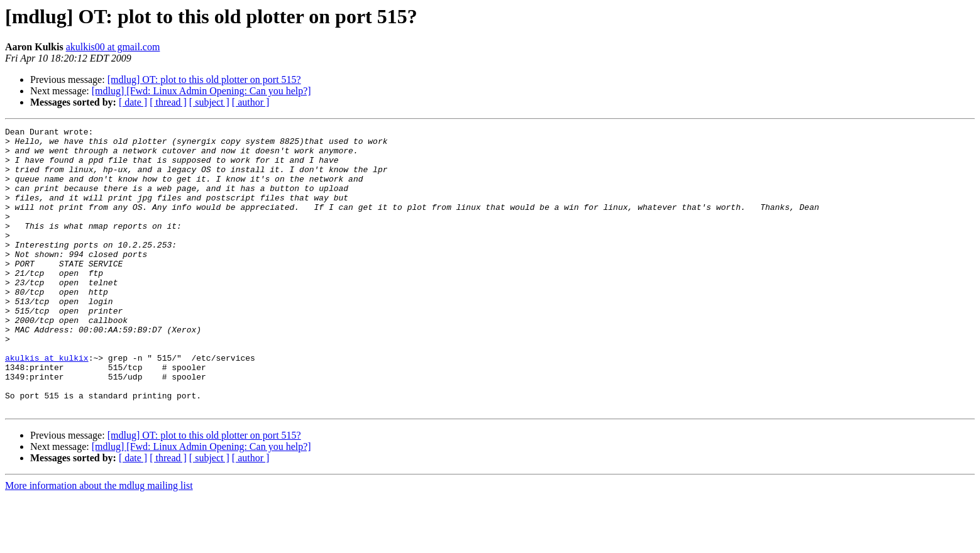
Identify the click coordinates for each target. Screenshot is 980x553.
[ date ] (133, 102)
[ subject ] (209, 102)
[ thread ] (168, 102)
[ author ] (251, 102)
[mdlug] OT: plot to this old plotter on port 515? (204, 79)
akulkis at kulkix (47, 405)
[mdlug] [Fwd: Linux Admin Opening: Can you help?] (201, 91)
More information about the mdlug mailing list (99, 542)
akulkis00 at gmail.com (113, 47)
